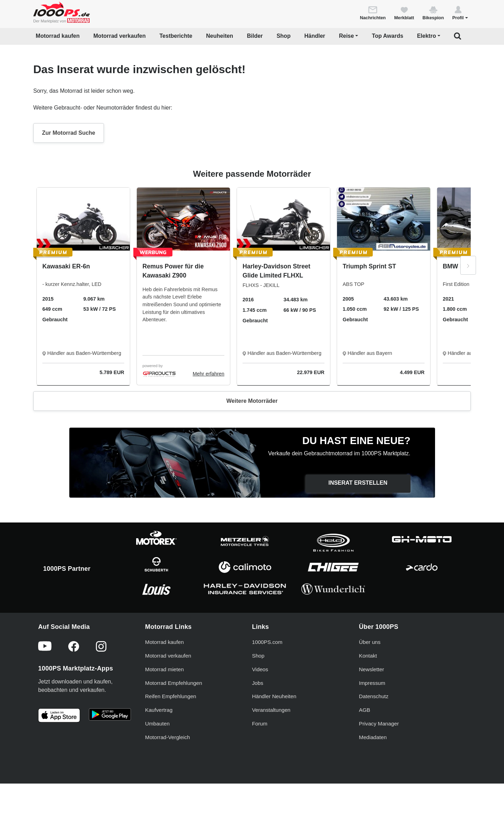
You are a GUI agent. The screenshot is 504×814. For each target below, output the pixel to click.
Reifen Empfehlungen (171, 696)
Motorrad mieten (165, 669)
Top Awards (388, 36)
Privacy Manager (379, 724)
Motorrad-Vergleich (168, 737)
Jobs (258, 683)
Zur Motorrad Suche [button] (69, 133)
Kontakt (368, 656)
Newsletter (372, 669)
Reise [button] (346, 36)
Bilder (255, 36)
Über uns (370, 642)
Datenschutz (374, 696)
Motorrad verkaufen (120, 36)
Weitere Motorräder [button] (252, 401)
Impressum (372, 683)
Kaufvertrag (159, 710)
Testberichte (176, 36)
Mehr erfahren (209, 374)
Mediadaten (373, 737)
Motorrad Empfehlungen (174, 683)
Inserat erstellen (358, 483)
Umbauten (157, 724)
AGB (365, 710)
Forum (260, 724)
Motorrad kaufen (58, 36)
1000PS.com (267, 642)
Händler (315, 36)
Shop (283, 36)
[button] (460, 13)
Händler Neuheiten (274, 696)
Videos (260, 669)
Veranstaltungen (271, 710)
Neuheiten (220, 36)
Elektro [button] (426, 36)
